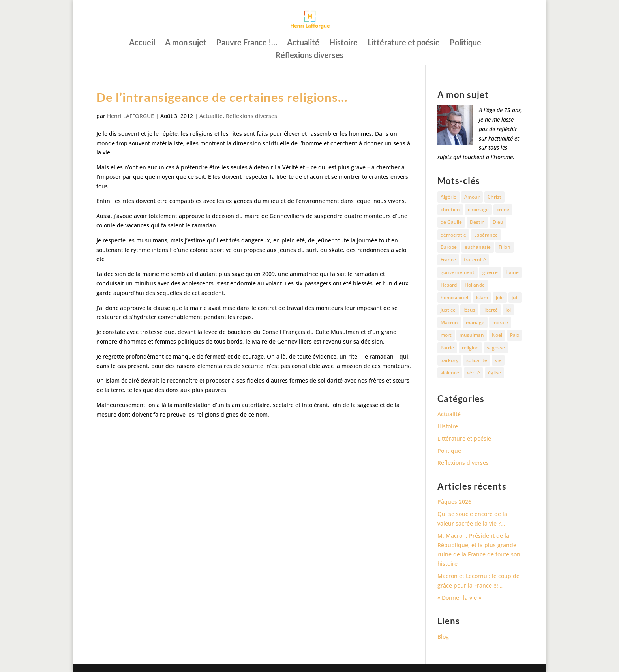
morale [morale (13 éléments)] (500, 322)
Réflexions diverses (309, 56)
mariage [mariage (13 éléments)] (475, 322)
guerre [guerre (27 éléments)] (490, 272)
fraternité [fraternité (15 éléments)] (475, 260)
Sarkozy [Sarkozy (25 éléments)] (449, 360)
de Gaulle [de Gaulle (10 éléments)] (451, 222)
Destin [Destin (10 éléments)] (477, 222)
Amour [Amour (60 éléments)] (472, 197)
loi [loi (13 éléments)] (508, 310)
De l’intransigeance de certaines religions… (222, 97)
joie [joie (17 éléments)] (500, 298)
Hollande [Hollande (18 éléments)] (475, 285)
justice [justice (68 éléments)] (448, 310)
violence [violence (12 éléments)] (450, 373)
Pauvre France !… (247, 43)
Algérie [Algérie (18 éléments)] (448, 197)
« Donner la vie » (459, 598)
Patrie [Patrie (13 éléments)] (447, 348)
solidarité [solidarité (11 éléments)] (477, 360)
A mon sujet (186, 43)
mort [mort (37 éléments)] (446, 335)
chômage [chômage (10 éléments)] (478, 209)
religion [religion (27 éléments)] (470, 348)
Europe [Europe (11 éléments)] (449, 247)
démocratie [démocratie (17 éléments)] (453, 235)
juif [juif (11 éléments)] (515, 298)
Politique (465, 43)
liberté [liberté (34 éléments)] (491, 310)
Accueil (142, 43)
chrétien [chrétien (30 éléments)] (450, 209)
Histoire (343, 43)
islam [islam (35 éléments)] (482, 298)
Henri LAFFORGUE (130, 116)
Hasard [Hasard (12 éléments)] (449, 285)
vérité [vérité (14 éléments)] (474, 373)
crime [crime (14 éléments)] (503, 209)
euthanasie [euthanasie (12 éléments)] (478, 247)
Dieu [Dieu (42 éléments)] (498, 222)
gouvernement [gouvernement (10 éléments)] (458, 272)
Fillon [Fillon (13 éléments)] (505, 247)
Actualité (303, 43)
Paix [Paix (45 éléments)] (515, 335)
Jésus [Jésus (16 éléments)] (469, 310)
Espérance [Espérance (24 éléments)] (486, 235)
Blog (443, 637)
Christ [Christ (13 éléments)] (494, 197)
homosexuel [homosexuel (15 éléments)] (454, 298)
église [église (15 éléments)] (494, 373)
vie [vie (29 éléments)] (498, 360)
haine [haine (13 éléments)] (512, 272)
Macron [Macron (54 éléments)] (449, 322)
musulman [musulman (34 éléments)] (472, 335)
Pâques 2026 (454, 502)
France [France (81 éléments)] (448, 260)
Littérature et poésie (404, 43)
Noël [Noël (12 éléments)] (497, 335)
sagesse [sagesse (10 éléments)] (496, 348)
